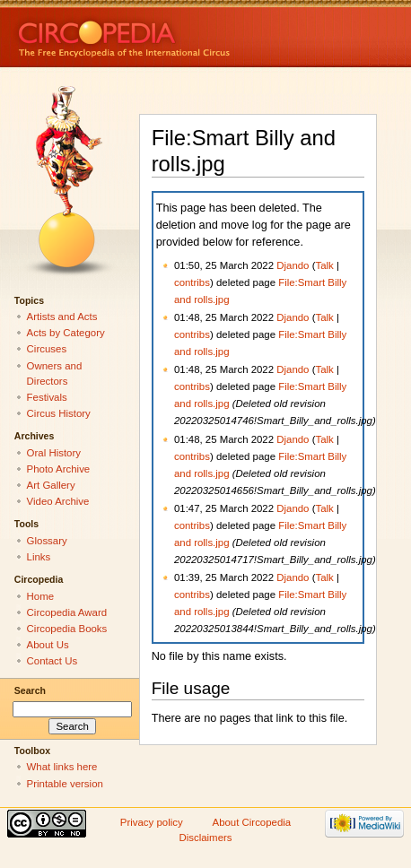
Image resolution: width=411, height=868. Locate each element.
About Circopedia (252, 822)
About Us (48, 645)
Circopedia (184, 34)
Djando (293, 265)
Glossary (47, 541)
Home (41, 596)
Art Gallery (51, 485)
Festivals (47, 397)
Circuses (47, 349)
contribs (192, 282)
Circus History (59, 413)
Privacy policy (152, 822)
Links (39, 557)
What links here (62, 767)
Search (30, 690)
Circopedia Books (67, 629)
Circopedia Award (67, 612)
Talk (324, 265)
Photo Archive (59, 469)
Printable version (65, 784)
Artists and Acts (62, 317)
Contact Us (52, 661)
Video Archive (58, 501)
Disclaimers (205, 838)
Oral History (54, 453)
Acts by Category (66, 333)
